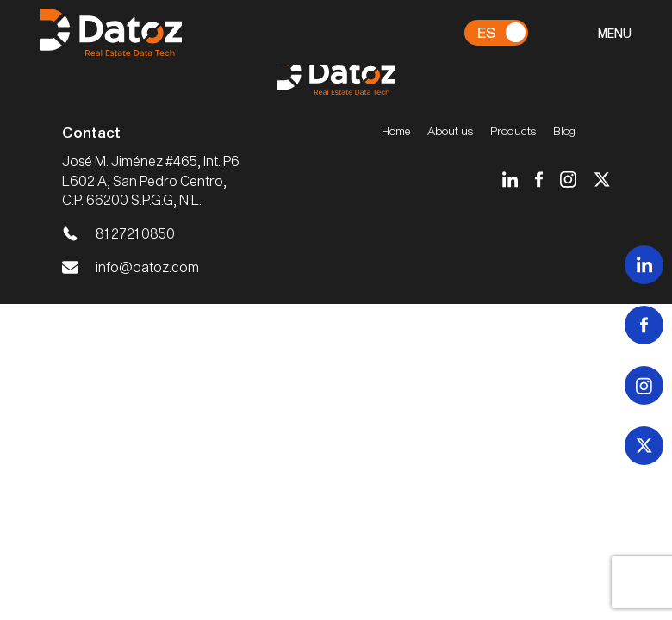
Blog (564, 131)
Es (486, 32)
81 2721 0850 (135, 233)
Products (513, 131)
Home (396, 131)
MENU (615, 33)
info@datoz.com (147, 267)
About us (450, 131)
